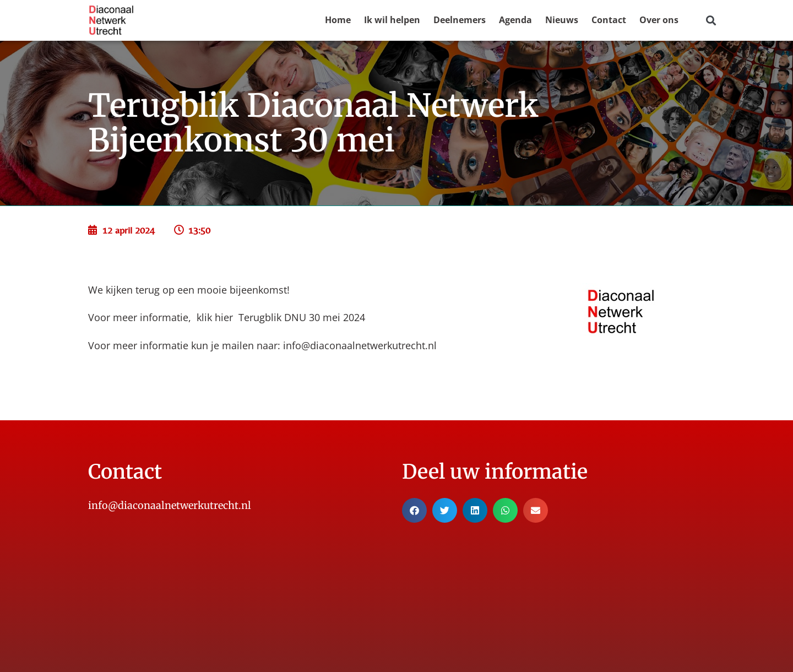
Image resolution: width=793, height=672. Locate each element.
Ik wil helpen (392, 20)
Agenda (515, 20)
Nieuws (562, 20)
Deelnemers (460, 20)
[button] (711, 21)
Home (338, 20)
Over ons (659, 20)
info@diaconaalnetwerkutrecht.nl (360, 345)
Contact (609, 20)
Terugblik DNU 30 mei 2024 (302, 317)
